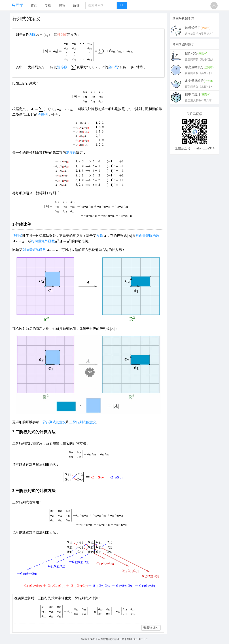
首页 (34, 5)
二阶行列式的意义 (53, 422)
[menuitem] (34, 6)
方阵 (32, 35)
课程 (62, 5)
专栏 (48, 5)
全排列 (113, 67)
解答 (76, 5)
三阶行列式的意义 (83, 422)
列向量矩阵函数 (147, 236)
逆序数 (62, 67)
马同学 (17, 5)
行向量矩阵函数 (43, 241)
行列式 (17, 236)
